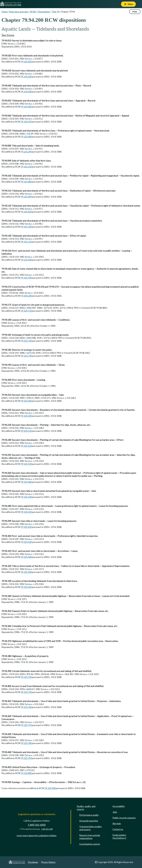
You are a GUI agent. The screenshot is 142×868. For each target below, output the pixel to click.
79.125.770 (26, 725)
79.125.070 (26, 122)
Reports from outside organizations (90, 837)
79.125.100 (26, 227)
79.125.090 (26, 197)
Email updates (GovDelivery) (119, 836)
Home (4, 12)
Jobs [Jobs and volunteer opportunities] (115, 812)
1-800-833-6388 (47, 829)
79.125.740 (26, 677)
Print (135, 12)
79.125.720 (26, 341)
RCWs (33, 12)
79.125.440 (26, 557)
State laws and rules (19, 12)
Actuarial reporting (89, 821)
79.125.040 (26, 92)
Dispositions (44, 12)
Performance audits (89, 815)
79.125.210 (26, 167)
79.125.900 (50, 788)
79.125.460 (26, 482)
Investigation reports (90, 844)
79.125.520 (26, 446)
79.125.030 (26, 77)
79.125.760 (26, 707)
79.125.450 (26, 401)
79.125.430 (26, 542)
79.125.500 (26, 416)
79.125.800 (26, 773)
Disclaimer (33, 862)
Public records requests (124, 818)
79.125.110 (26, 242)
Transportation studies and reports (90, 828)
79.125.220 (26, 527)
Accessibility (119, 806)
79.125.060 (26, 107)
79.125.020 (26, 62)
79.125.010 (26, 587)
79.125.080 (26, 182)
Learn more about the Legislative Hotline (37, 835)
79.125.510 (26, 431)
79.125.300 (26, 572)
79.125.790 (26, 758)
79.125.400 (26, 137)
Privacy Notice (48, 862)
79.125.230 (26, 497)
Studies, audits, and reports (86, 808)
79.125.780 (26, 743)
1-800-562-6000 (37, 825)
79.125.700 (26, 278)
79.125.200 (26, 260)
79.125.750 (26, 692)
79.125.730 (26, 356)
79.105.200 (26, 296)
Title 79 (55, 12)
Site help (117, 823)
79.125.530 (26, 464)
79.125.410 (26, 512)
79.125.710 (26, 311)
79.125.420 (26, 212)
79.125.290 (26, 152)
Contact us (118, 829)
